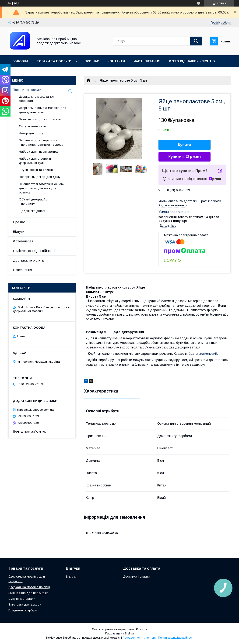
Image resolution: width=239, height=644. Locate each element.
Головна (20, 61)
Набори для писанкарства (38, 152)
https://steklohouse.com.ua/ (36, 410)
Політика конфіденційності (34, 251)
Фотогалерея (23, 241)
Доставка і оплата (137, 577)
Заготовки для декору (25, 604)
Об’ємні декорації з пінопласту (33, 201)
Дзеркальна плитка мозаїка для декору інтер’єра (42, 110)
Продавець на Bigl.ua (119, 634)
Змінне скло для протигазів (28, 593)
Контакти (116, 61)
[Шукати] (196, 41)
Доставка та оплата (28, 260)
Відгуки (19, 232)
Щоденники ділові (32, 211)
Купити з (184, 157)
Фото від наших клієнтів (192, 61)
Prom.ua (142, 629)
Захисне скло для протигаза (40, 119)
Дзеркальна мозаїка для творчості (37, 99)
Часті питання (147, 61)
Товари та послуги (54, 61)
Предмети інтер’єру (23, 610)
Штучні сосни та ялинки (36, 170)
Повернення (23, 270)
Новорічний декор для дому (40, 177)
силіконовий (208, 354)
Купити (185, 145)
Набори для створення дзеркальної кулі (36, 161)
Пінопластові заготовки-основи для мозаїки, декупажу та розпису (42, 188)
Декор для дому (31, 133)
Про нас (92, 61)
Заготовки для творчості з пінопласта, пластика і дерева (41, 142)
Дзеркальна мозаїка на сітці (29, 587)
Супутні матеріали (32, 126)
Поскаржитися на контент (139, 638)
